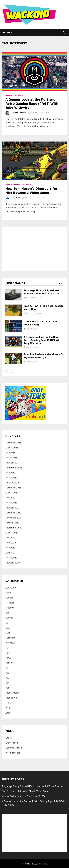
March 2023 (11, 458)
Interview (18, 95)
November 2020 (13, 518)
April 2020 (10, 553)
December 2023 (13, 443)
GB (7, 623)
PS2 (7, 678)
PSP (7, 688)
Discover (10, 603)
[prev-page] (7, 371)
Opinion (9, 663)
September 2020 (14, 528)
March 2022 (11, 478)
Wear (8, 708)
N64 (7, 648)
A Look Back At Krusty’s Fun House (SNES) (23, 796)
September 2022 (14, 468)
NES (7, 653)
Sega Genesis (12, 693)
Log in (9, 738)
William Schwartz (20, 113)
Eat (7, 613)
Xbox (8, 713)
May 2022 (10, 473)
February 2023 (12, 463)
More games (15, 283)
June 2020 (11, 543)
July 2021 (10, 498)
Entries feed (12, 743)
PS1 (7, 673)
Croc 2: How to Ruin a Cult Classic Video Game (25, 791)
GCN (8, 633)
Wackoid (16, 198)
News (8, 658)
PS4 (7, 683)
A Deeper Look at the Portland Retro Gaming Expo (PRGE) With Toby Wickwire (32, 103)
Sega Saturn (11, 698)
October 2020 (12, 523)
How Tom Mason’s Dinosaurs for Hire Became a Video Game (31, 191)
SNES (8, 703)
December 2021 (13, 488)
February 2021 (12, 508)
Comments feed (14, 748)
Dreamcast (11, 608)
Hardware (10, 638)
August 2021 (12, 493)
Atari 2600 (11, 588)
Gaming (9, 95)
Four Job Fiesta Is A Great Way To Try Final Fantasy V (44, 356)
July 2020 (10, 538)
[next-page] (12, 371)
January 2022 (12, 483)
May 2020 (10, 548)
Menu (8, 32)
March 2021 (11, 503)
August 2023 (12, 448)
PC (7, 668)
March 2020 (11, 558)
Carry (8, 593)
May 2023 (10, 453)
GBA (8, 628)
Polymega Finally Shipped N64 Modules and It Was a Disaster (41, 292)
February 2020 (12, 563)
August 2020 (12, 533)
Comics (9, 184)
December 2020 (13, 513)
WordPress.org (13, 753)
